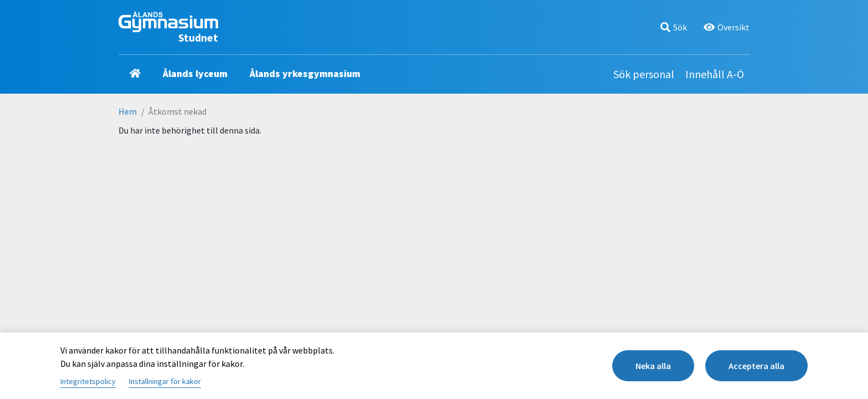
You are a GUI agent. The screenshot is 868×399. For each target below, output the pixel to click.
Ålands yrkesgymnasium (305, 73)
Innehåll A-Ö (715, 74)
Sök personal (644, 74)
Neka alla (653, 366)
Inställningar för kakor (165, 381)
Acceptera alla (756, 366)
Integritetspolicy (88, 381)
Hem (128, 111)
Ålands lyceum (195, 73)
